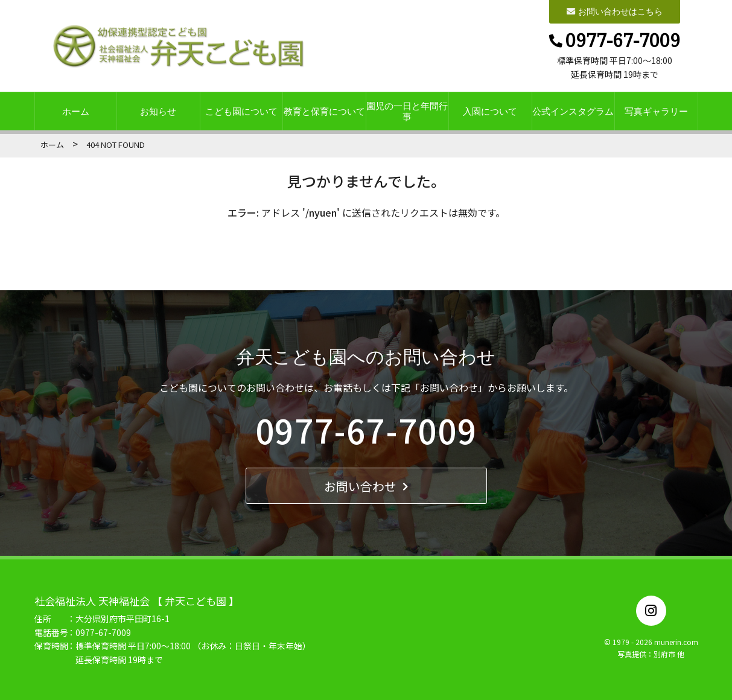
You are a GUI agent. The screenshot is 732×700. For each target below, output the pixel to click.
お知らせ (158, 112)
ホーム (76, 112)
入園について (490, 112)
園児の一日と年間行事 (407, 112)
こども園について (241, 112)
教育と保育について (324, 112)
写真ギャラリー (656, 112)
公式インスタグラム (573, 112)
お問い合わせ (366, 486)
